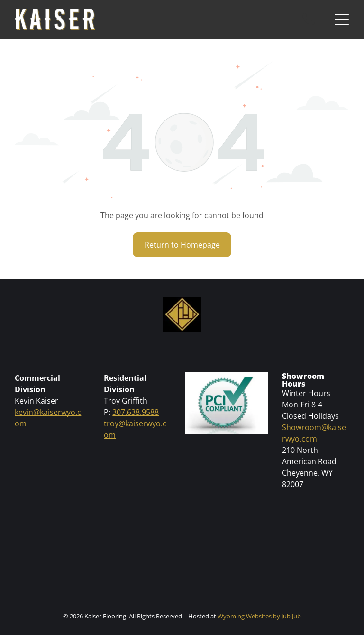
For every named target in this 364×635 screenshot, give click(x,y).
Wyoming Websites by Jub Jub (259, 616)
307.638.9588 (136, 412)
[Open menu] (342, 19)
